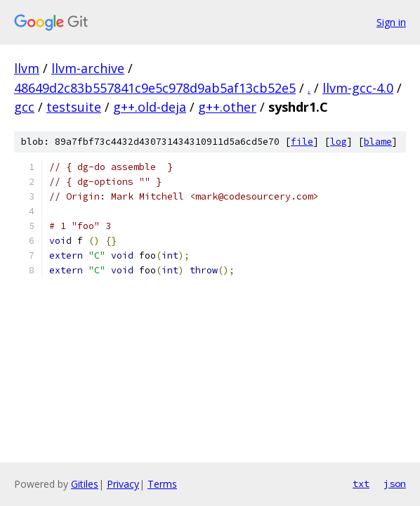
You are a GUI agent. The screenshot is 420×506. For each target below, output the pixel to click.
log (339, 142)
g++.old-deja (150, 107)
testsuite (74, 107)
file (302, 142)
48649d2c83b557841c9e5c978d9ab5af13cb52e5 (155, 88)
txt (361, 484)
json (395, 484)
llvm (27, 68)
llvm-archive (88, 68)
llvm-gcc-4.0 (358, 88)
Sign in (391, 22)
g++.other (227, 107)
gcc (24, 107)
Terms (162, 484)
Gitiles (85, 484)
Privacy (123, 484)
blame (378, 142)
